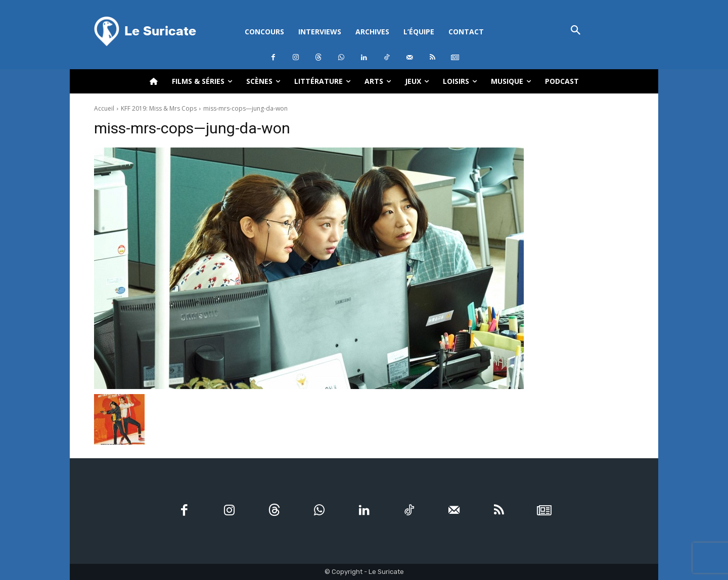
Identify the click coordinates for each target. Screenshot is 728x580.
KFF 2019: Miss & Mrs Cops (159, 108)
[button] (576, 31)
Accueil (104, 108)
